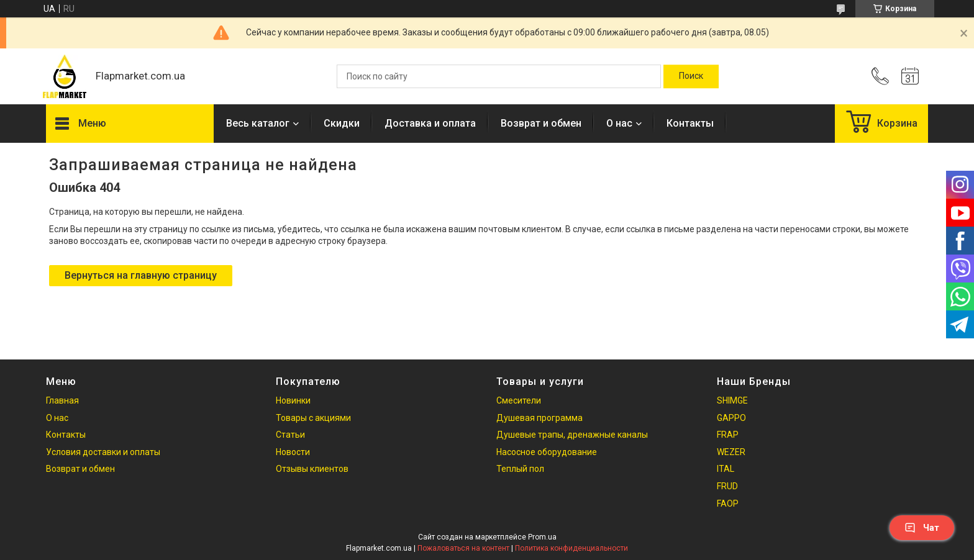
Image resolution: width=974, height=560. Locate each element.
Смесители (519, 400)
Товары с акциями (313, 418)
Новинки (293, 400)
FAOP (728, 504)
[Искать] (691, 76)
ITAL (726, 469)
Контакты (690, 123)
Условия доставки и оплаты (103, 452)
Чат (922, 528)
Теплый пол (520, 469)
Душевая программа (539, 418)
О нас (619, 123)
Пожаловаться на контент (463, 548)
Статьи (290, 435)
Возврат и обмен (541, 123)
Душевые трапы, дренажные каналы (572, 435)
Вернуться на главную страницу (141, 275)
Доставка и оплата (430, 123)
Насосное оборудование (547, 452)
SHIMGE (732, 400)
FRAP (728, 435)
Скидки (342, 123)
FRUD (727, 486)
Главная (62, 400)
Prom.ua (542, 537)
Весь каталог (258, 123)
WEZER (731, 452)
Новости (293, 452)
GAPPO (731, 418)
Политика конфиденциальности (571, 548)
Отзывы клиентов (312, 469)
